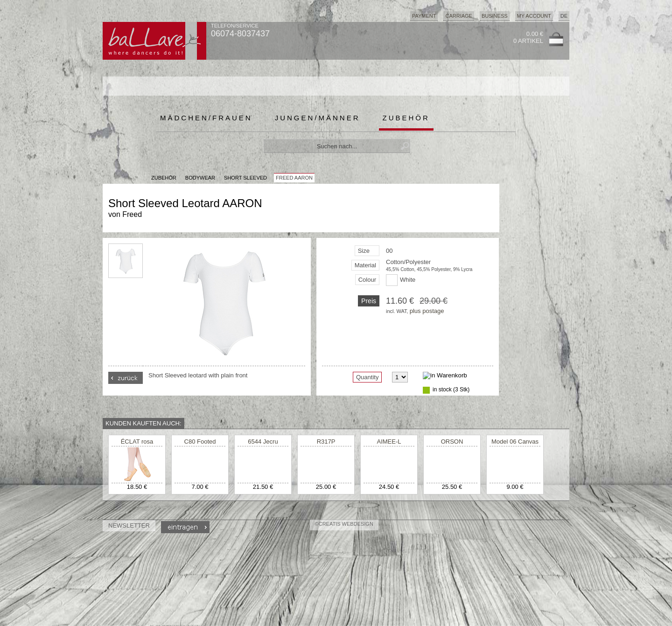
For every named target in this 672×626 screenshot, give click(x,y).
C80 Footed (200, 442)
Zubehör (406, 118)
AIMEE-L (389, 442)
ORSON (452, 442)
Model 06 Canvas (515, 442)
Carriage (458, 16)
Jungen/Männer (318, 118)
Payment (424, 16)
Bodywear (200, 178)
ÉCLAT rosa (137, 442)
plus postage (427, 311)
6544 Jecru (263, 442)
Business (495, 16)
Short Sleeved (245, 178)
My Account (534, 16)
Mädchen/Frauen (206, 118)
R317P (326, 442)
